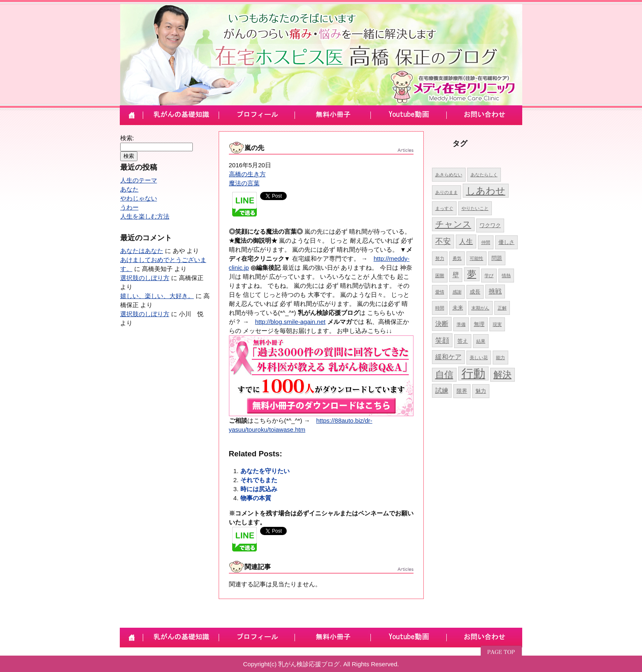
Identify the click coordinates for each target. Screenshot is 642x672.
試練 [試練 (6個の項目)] (442, 391)
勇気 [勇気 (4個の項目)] (457, 258)
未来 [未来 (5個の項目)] (458, 308)
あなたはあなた (142, 251)
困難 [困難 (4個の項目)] (440, 276)
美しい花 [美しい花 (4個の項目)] (479, 358)
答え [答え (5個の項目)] (463, 341)
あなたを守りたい (265, 471)
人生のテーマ (139, 180)
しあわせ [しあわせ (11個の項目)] (486, 191)
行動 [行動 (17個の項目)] (473, 373)
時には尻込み (259, 489)
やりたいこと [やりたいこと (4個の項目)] (475, 208)
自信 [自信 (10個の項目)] (444, 375)
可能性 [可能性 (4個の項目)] (476, 258)
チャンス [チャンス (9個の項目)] (453, 224)
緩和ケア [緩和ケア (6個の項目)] (448, 357)
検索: (127, 138)
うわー (129, 207)
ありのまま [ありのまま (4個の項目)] (447, 192)
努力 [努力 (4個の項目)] (440, 258)
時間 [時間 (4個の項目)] (440, 308)
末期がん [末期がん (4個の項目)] (480, 308)
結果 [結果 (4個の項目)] (481, 341)
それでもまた (259, 480)
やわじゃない (139, 198)
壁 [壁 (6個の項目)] (456, 275)
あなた (129, 189)
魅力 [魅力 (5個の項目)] (481, 391)
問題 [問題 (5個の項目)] (497, 258)
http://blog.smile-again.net (290, 322)
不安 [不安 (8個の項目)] (443, 241)
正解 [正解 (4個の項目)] (502, 308)
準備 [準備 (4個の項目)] (461, 324)
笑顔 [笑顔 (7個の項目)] (442, 340)
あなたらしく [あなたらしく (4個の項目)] (484, 175)
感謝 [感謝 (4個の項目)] (457, 292)
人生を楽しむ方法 (145, 216)
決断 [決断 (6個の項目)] (442, 324)
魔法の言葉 (244, 183)
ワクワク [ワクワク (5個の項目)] (490, 225)
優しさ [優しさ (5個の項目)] (506, 242)
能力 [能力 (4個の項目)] (500, 358)
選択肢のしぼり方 (145, 278)
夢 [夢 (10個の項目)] (472, 274)
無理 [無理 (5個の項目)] (479, 324)
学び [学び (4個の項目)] (489, 276)
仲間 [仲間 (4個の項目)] (486, 242)
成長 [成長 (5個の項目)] (475, 292)
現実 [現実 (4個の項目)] (497, 324)
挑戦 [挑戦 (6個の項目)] (495, 291)
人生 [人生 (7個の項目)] (466, 241)
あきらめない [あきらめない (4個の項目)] (449, 175)
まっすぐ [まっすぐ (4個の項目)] (444, 208)
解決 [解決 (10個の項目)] (503, 375)
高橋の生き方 (247, 174)
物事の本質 (256, 498)
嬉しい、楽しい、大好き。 (157, 296)
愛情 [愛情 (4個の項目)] (440, 292)
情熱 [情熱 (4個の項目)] (506, 276)
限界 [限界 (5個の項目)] (462, 391)
